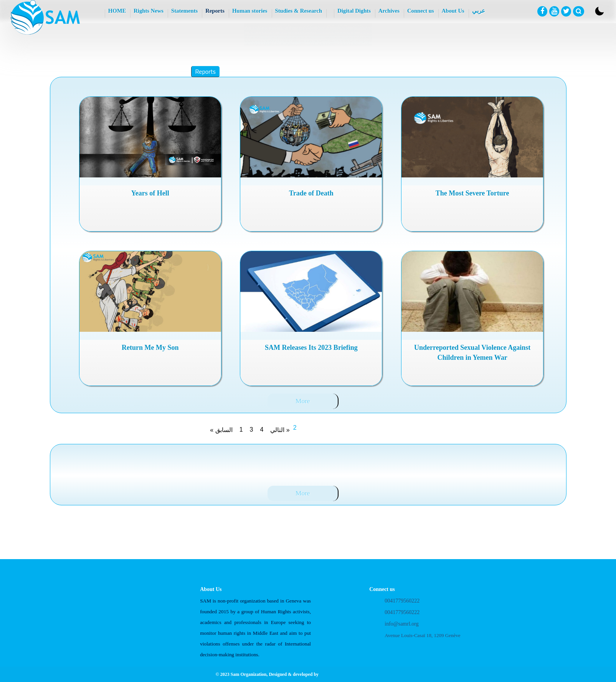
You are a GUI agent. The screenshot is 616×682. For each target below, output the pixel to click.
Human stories (250, 11)
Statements (184, 11)
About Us (453, 11)
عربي (479, 11)
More (303, 401)
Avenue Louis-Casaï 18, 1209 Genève (422, 635)
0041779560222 (402, 601)
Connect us (421, 11)
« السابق (221, 430)
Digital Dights (354, 11)
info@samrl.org (401, 624)
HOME (117, 11)
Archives (389, 11)
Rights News (149, 11)
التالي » (280, 430)
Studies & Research (299, 11)
